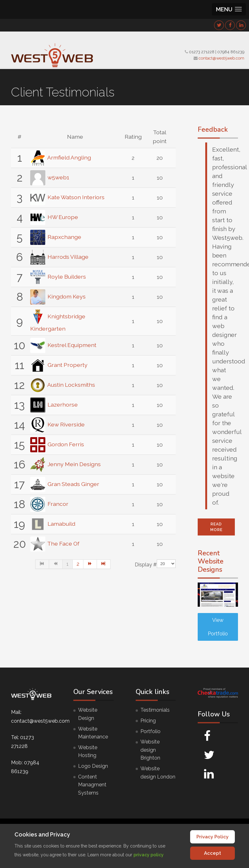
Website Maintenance (93, 733)
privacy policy (149, 855)
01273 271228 (202, 52)
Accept (212, 853)
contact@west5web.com (221, 58)
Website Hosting (88, 752)
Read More (216, 527)
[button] (229, 9)
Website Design (88, 714)
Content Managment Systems (92, 785)
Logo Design (93, 766)
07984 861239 (231, 52)
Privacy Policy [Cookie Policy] (212, 837)
